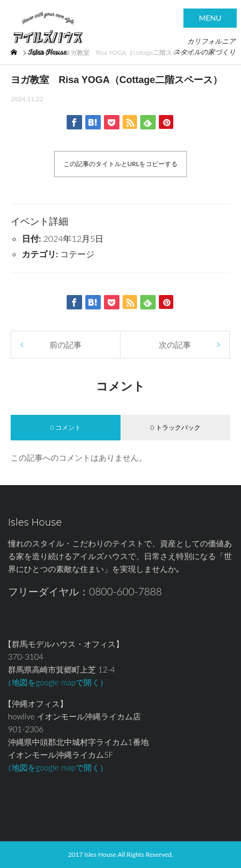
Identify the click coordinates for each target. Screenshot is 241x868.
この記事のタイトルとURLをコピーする (121, 164)
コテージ (77, 254)
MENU (210, 18)
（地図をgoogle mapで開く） (56, 682)
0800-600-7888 (126, 591)
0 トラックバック (175, 427)
